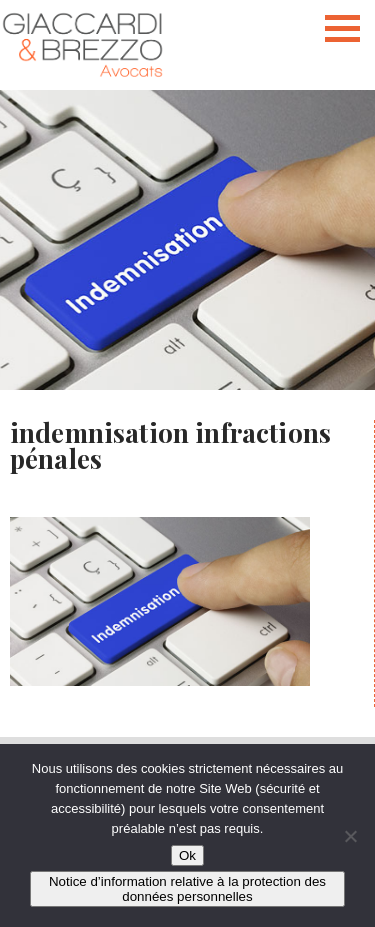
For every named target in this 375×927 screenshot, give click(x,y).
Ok (187, 855)
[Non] (350, 836)
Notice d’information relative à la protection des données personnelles (187, 889)
